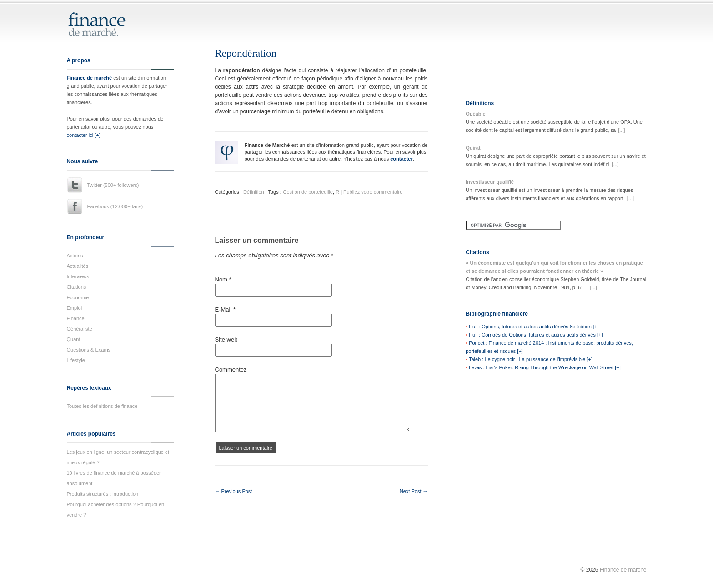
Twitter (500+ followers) (113, 185)
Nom (223, 279)
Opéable (475, 114)
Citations (77, 287)
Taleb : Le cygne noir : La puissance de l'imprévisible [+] (531, 359)
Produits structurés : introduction (103, 494)
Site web (226, 339)
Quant (74, 339)
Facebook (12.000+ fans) (115, 206)
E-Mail (226, 309)
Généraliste (80, 329)
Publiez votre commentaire (373, 192)
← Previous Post (234, 491)
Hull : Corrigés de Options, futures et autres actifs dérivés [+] (536, 335)
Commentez (231, 369)
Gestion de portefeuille (308, 192)
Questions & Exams (89, 350)
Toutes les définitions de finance (102, 406)
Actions (75, 256)
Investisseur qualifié (490, 182)
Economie (78, 297)
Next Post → (414, 491)
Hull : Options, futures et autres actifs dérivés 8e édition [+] (534, 327)
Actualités (78, 266)
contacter (402, 159)
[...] (621, 130)
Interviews (78, 276)
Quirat (473, 148)
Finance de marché (90, 78)
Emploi (75, 308)
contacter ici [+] (84, 135)
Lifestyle (76, 360)
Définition (254, 192)
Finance (76, 318)
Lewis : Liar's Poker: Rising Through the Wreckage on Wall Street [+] (545, 367)
